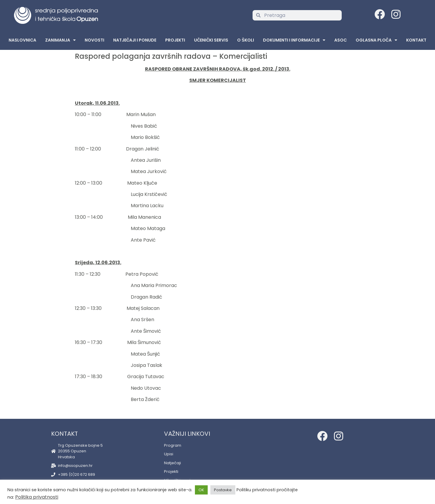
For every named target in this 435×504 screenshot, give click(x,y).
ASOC (341, 40)
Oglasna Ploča (376, 40)
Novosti (94, 40)
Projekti (175, 40)
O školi (245, 40)
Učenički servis (211, 40)
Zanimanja (60, 40)
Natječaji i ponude (135, 40)
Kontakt (416, 40)
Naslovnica (22, 40)
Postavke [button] (223, 490)
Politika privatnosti (37, 497)
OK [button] (201, 490)
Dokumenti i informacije (294, 40)
